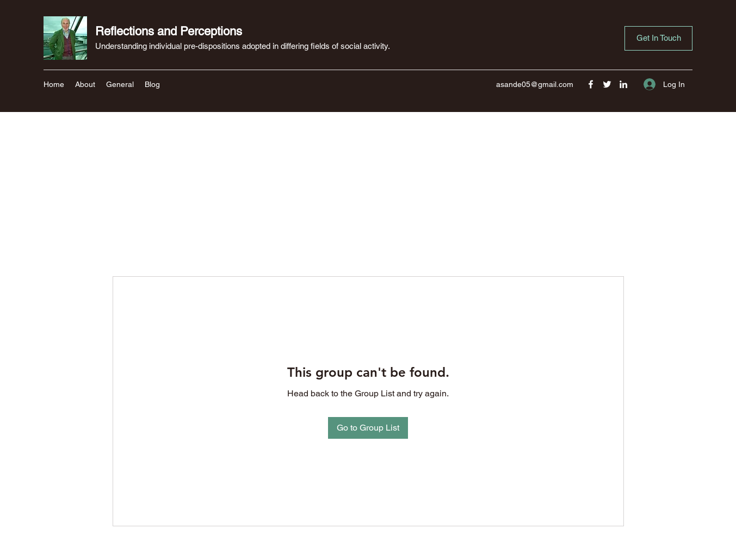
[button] (658, 38)
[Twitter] (607, 84)
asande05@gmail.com (535, 84)
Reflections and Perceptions (169, 31)
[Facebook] (591, 84)
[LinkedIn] (623, 84)
